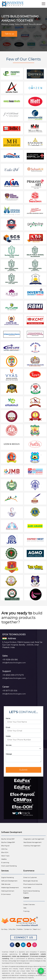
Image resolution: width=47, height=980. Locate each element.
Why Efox (12, 929)
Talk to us (9, 34)
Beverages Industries (31, 881)
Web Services (6, 884)
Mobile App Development (10, 888)
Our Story (4, 929)
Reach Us (36, 929)
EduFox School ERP (8, 839)
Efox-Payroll (5, 846)
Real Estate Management (33, 842)
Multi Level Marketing (9, 866)
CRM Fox (4, 849)
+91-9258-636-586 (10, 660)
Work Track (5, 856)
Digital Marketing (8, 877)
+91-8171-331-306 (10, 691)
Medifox (4, 859)
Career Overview (29, 905)
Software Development (9, 881)
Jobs (25, 908)
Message (9, 754)
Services (9, 745)
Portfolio (20, 929)
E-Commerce (6, 894)
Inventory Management (32, 846)
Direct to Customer (30, 877)
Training (26, 911)
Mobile (8, 736)
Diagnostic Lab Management (34, 839)
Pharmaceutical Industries (33, 884)
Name (8, 718)
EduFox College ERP (8, 842)
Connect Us (24, 938)
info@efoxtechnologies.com (14, 663)
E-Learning (5, 863)
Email (8, 727)
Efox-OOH (5, 852)
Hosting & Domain (8, 891)
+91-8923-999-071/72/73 (13, 675)
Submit (23, 770)
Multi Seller (27, 888)
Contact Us (28, 929)
